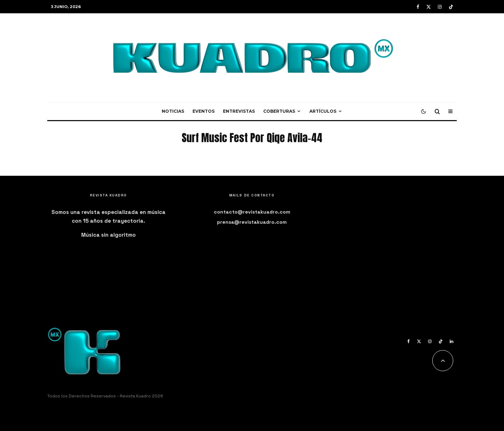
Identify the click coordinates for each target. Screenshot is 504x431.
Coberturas (279, 111)
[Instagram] (440, 7)
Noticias (173, 111)
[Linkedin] (451, 341)
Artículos (323, 111)
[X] (429, 7)
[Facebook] (418, 7)
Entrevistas (239, 111)
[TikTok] (451, 7)
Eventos (204, 111)
